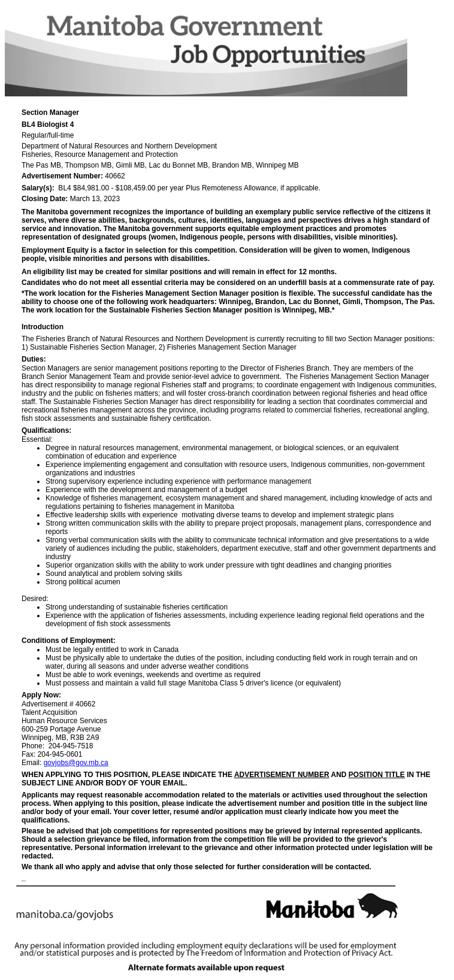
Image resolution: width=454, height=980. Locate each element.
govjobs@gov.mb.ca (76, 763)
